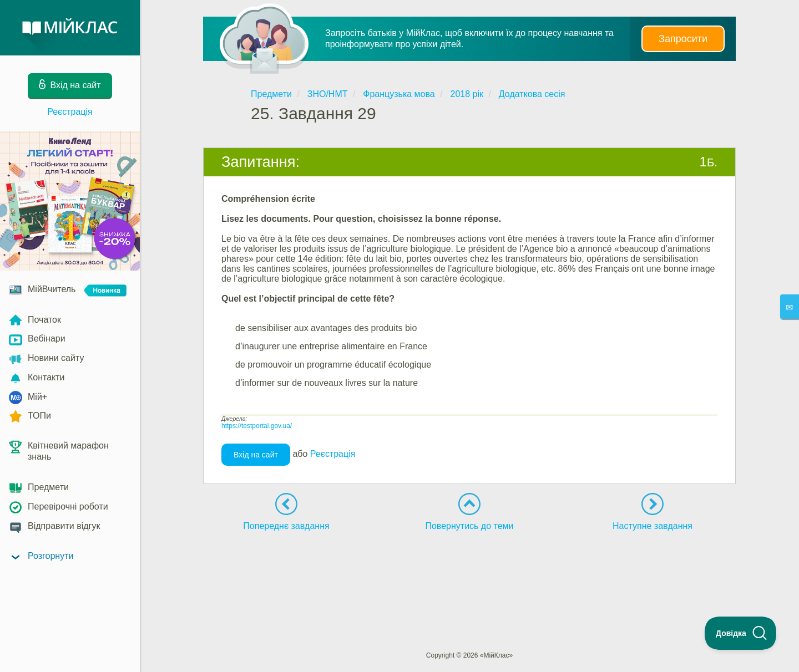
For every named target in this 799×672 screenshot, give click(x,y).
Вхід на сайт (256, 455)
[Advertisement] (469, 571)
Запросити (683, 39)
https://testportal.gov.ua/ (257, 426)
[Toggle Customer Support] (741, 633)
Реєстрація (70, 112)
